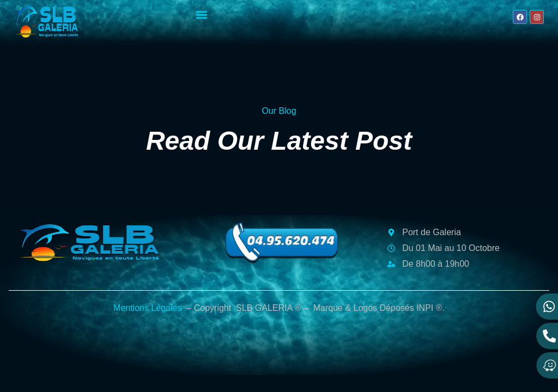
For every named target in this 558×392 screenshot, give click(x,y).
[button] (202, 14)
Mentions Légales (147, 308)
